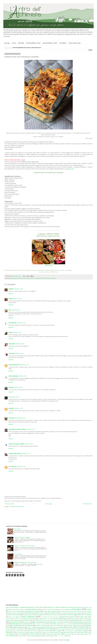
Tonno (75, 632)
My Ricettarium (13, 323)
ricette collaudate (13, 376)
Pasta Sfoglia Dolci (75, 625)
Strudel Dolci (45, 632)
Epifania (63, 617)
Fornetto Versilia (27, 619)
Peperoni (22, 627)
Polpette (61, 627)
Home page (7, 43)
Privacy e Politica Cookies (75, 43)
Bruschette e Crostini (12, 609)
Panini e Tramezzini (41, 625)
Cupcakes (14, 613)
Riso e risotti (17, 631)
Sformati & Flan (21, 632)
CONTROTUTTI (13, 418)
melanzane (52, 636)
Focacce (8, 619)
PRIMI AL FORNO (48, 265)
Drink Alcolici (44, 617)
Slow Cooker (30, 632)
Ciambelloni (57, 609)
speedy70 (11, 289)
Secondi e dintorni (82, 631)
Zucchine (53, 278)
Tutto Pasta (48, 278)
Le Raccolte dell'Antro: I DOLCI (33, 43)
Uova (76, 634)
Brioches (78, 607)
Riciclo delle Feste (73, 629)
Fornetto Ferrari (17, 619)
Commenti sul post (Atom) (17, 506)
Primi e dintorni (31, 278)
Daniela (11, 299)
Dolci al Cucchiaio (14, 615)
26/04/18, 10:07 (18, 387)
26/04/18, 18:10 (31, 429)
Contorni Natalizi (20, 611)
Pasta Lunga (63, 625)
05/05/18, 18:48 (21, 466)
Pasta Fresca (53, 625)
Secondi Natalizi (69, 631)
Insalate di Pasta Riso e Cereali (43, 620)
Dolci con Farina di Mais (55, 615)
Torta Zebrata (18, 554)
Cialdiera (50, 610)
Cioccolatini (66, 609)
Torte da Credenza (36, 634)
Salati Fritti (33, 631)
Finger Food (83, 617)
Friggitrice (37, 619)
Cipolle (89, 609)
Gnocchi (73, 619)
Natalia (10, 332)
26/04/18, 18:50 (29, 444)
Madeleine (27, 622)
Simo (10, 310)
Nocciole (71, 624)
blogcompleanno (41, 636)
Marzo (67, 622)
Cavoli (43, 609)
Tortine (48, 634)
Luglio (89, 620)
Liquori (84, 620)
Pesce (29, 627)
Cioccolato (77, 609)
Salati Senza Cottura (43, 631)
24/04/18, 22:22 (17, 299)
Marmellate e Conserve (56, 622)
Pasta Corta (16, 278)
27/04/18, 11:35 (26, 454)
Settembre (9, 632)
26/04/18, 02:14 (24, 365)
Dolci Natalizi (51, 613)
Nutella (89, 624)
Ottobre (11, 625)
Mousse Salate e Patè (38, 624)
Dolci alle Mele (27, 615)
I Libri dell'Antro (63, 43)
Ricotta (8, 631)
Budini (22, 609)
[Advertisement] (45, 514)
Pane (19, 625)
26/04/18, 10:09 (15, 397)
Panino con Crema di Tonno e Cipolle (24, 546)
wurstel (66, 636)
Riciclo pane (84, 629)
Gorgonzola (81, 619)
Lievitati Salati (73, 620)
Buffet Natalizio (32, 609)
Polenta (55, 627)
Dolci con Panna (86, 615)
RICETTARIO (21, 43)
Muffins (48, 624)
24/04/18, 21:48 (18, 289)
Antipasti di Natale (19, 607)
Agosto (8, 607)
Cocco (11, 611)
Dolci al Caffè (88, 613)
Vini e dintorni (10, 636)
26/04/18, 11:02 (18, 408)
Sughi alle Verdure (40, 278)
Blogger (68, 640)
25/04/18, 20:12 (19, 353)
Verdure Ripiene (84, 634)
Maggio (33, 622)
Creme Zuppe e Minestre (51, 611)
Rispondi (11, 294)
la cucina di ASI (13, 466)
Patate (15, 627)
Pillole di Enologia (38, 627)
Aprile (11, 278)
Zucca (25, 636)
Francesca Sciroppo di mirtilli (16, 444)
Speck (38, 632)
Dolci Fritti (41, 613)
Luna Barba (12, 353)
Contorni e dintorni (34, 611)
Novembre (80, 624)
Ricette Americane (47, 629)
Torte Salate (22, 634)
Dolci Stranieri (77, 613)
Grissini (19, 620)
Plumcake (48, 627)
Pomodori (70, 627)
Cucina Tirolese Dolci (74, 611)
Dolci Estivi (32, 613)
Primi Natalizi (81, 627)
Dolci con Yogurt (14, 617)
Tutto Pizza (68, 634)
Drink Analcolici (54, 617)
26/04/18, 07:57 (23, 376)
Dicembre (22, 613)
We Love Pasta (71, 169)
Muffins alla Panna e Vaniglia (22, 537)
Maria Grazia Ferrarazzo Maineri (17, 429)
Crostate (63, 611)
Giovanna (11, 387)
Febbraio (72, 617)
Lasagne (54, 620)
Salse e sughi (57, 631)
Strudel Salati (54, 632)
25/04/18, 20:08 (20, 344)
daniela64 (11, 408)
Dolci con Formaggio (71, 615)
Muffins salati (56, 624)
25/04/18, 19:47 (17, 332)
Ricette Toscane (60, 629)
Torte (82, 632)
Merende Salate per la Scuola (19, 624)
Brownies (86, 607)
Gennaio (55, 619)
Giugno (64, 619)
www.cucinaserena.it (14, 365)
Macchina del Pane (15, 622)
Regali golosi (32, 629)
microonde (60, 636)
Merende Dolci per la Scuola (82, 622)
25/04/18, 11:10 (21, 323)
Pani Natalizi (28, 625)
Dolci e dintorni (28, 617)
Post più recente (9, 504)
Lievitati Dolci (62, 620)
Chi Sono (14, 43)
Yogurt (20, 636)
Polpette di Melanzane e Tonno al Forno (25, 562)
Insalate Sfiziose (28, 620)
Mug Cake (65, 624)
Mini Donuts (17, 529)
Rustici (25, 631)
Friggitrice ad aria (47, 619)
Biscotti (58, 607)
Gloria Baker (12, 344)
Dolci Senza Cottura (65, 613)
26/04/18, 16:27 (22, 418)
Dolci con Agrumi (39, 615)
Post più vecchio (88, 504)
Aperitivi (32, 607)
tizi (9, 397)
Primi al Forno (23, 278)
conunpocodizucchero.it (15, 454)
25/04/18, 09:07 (16, 310)
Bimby (50, 607)
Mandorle (43, 622)
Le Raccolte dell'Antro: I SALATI (50, 43)
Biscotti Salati (69, 607)
